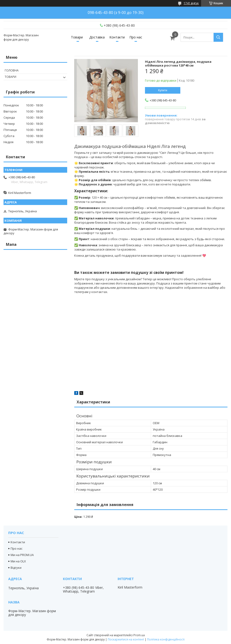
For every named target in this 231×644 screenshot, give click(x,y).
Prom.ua (139, 635)
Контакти (117, 37)
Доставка (97, 37)
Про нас (136, 37)
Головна (12, 70)
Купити (163, 90)
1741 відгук (191, 3)
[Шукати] (218, 37)
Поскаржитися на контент (126, 639)
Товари (77, 37)
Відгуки (16, 568)
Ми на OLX (18, 561)
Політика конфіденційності (166, 639)
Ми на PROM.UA (22, 555)
